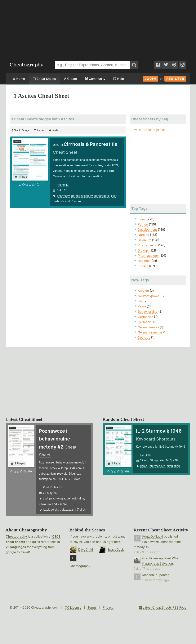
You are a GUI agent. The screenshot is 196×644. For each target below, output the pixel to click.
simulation (173, 466)
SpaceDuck (116, 549)
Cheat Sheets (44, 79)
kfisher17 (63, 185)
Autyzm (143, 291)
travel (25, 552)
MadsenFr (149, 575)
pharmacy (63, 196)
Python (143, 224)
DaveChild (86, 549)
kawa (42, 504)
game (144, 466)
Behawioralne (148, 311)
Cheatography (16, 536)
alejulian (145, 455)
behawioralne (75, 498)
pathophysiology (82, 196)
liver (114, 196)
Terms (92, 607)
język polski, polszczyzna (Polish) (65, 510)
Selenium (145, 240)
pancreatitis (102, 196)
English (143, 266)
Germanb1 (145, 322)
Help (119, 79)
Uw (140, 301)
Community (95, 79)
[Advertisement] (98, 29)
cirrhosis (58, 201)
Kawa (142, 306)
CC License (73, 607)
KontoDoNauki (52, 487)
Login (150, 79)
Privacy (108, 607)
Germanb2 (145, 317)
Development (147, 230)
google (11, 552)
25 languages (16, 547)
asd (45, 498)
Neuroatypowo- (149, 296)
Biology (143, 250)
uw (49, 504)
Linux (142, 219)
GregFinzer (150, 558)
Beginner (144, 261)
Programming (148, 245)
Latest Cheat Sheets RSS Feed (163, 607)
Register (175, 79)
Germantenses (148, 327)
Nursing (143, 235)
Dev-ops (144, 338)
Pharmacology (148, 256)
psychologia (57, 498)
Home (19, 79)
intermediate (157, 466)
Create (70, 79)
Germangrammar (150, 332)
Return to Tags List (151, 130)
